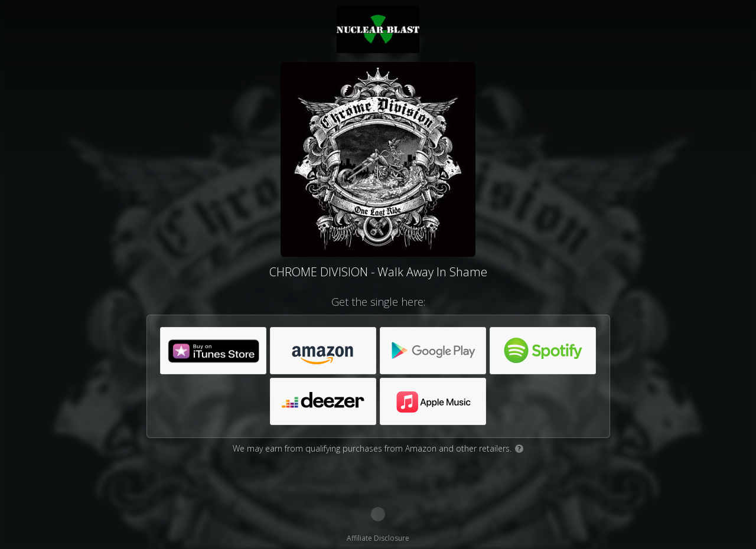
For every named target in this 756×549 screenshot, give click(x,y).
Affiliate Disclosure (378, 538)
